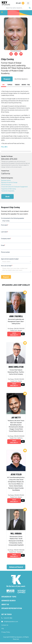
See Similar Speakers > (21, 79)
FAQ (3, 628)
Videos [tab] (17, 85)
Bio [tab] (4, 85)
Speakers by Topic (9, 597)
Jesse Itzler (16, 474)
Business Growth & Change (9, 182)
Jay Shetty (16, 417)
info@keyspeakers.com (11, 621)
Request (7, 79)
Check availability (14, 334)
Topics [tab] (10, 85)
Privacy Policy (6, 632)
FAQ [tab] (28, 85)
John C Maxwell (16, 316)
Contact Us (5, 625)
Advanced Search (16, 567)
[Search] (17, 8)
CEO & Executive (6, 184)
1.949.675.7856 (8, 618)
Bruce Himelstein (16, 367)
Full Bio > (4, 147)
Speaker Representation (12, 608)
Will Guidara (16, 533)
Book (8, 196)
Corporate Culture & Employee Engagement (14, 187)
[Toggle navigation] (28, 3)
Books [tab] (24, 85)
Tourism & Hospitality (8, 191)
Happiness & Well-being (8, 189)
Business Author (6, 180)
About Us (5, 604)
